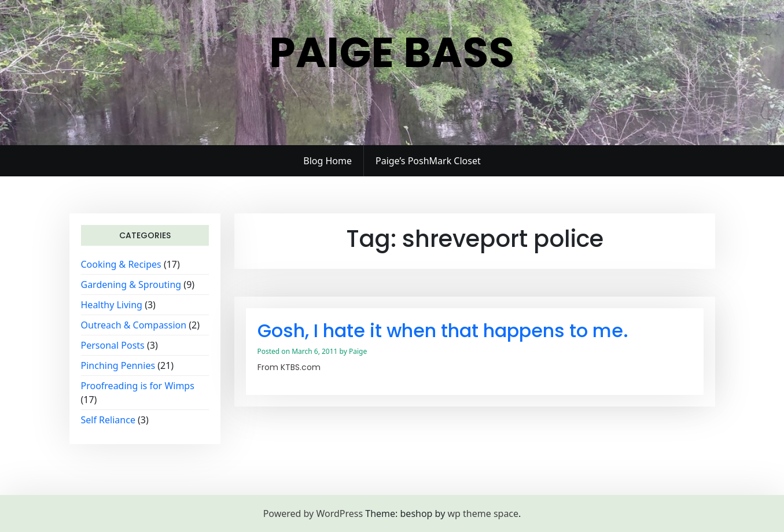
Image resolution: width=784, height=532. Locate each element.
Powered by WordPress (313, 513)
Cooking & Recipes (121, 264)
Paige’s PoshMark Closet (428, 161)
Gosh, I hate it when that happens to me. (443, 330)
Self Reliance (108, 420)
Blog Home (327, 161)
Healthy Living (112, 305)
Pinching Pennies (118, 365)
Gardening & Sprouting (131, 285)
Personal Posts (113, 345)
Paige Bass (392, 52)
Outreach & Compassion (134, 325)
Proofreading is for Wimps (138, 386)
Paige (358, 351)
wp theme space (483, 513)
